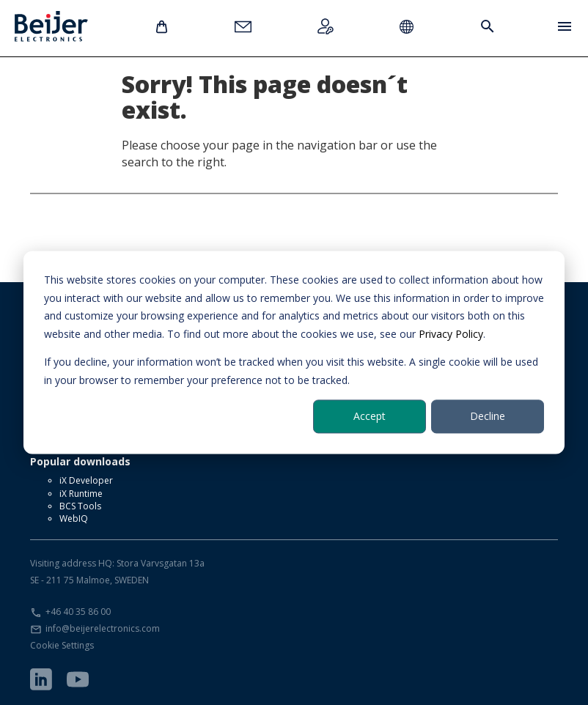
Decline (488, 416)
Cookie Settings (62, 645)
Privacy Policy (451, 334)
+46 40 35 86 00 (78, 612)
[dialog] (294, 352)
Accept (370, 416)
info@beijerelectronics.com (103, 628)
